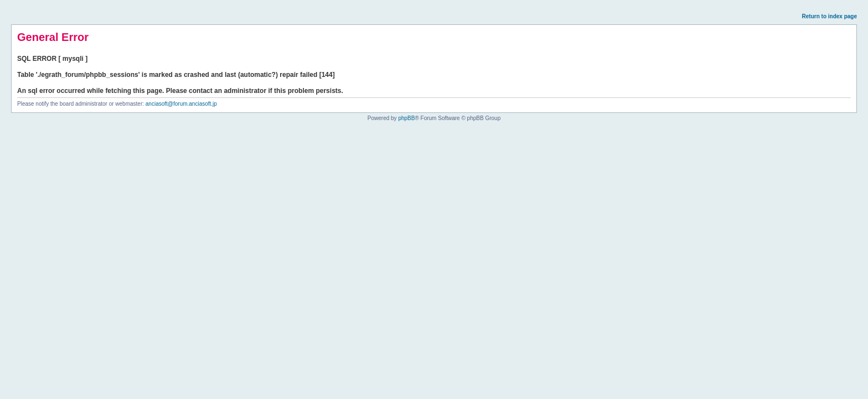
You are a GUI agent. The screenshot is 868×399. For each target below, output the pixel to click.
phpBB (406, 118)
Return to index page (830, 16)
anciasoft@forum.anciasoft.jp (181, 104)
